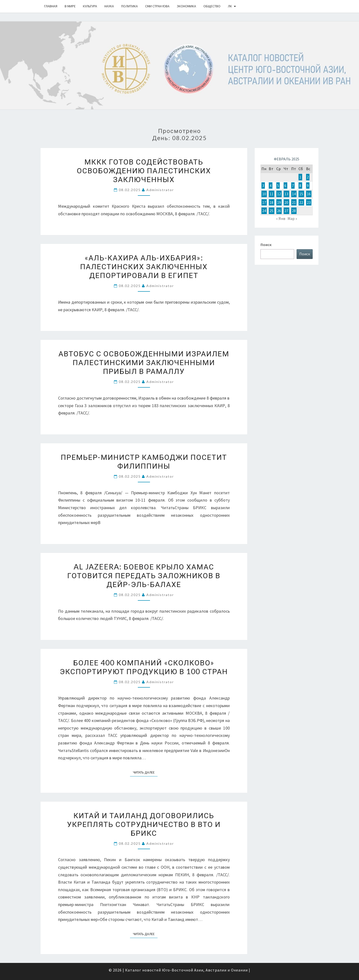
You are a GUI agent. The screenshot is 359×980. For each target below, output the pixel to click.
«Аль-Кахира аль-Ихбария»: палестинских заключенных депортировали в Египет (144, 266)
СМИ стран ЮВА (157, 6)
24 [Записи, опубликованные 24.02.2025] (264, 211)
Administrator (160, 190)
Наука (109, 6)
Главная (51, 6)
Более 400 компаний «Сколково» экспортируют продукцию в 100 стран (144, 667)
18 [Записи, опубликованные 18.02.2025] (271, 202)
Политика (130, 6)
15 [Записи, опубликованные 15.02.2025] (301, 194)
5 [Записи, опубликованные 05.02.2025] (278, 186)
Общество (212, 6)
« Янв (281, 218)
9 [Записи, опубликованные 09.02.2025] (308, 186)
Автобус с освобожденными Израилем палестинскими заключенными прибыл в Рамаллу (144, 362)
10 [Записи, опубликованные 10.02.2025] (264, 194)
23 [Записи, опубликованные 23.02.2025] (309, 202)
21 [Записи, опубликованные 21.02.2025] (294, 202)
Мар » (292, 218)
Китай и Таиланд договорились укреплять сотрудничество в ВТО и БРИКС (144, 824)
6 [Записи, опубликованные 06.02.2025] (285, 186)
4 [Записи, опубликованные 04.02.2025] (270, 186)
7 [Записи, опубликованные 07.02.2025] (293, 186)
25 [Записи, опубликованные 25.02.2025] (271, 211)
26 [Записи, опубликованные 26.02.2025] (279, 211)
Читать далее (145, 772)
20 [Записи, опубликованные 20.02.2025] (286, 202)
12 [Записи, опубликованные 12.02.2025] (279, 194)
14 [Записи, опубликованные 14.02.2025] (294, 194)
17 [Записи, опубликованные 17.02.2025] (264, 202)
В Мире (70, 6)
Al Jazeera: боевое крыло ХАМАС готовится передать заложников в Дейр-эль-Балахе (144, 575)
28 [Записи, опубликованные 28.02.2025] (294, 211)
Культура (90, 6)
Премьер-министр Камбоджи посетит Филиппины (144, 461)
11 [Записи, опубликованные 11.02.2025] (271, 194)
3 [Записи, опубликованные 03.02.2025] (263, 186)
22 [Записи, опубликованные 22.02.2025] (301, 202)
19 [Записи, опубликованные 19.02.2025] (279, 202)
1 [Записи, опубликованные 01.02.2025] (300, 177)
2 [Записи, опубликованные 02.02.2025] (308, 177)
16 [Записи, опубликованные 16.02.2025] (309, 194)
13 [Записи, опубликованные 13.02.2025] (286, 194)
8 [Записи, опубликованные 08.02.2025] (300, 186)
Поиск (266, 245)
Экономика (186, 6)
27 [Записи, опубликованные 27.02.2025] (286, 211)
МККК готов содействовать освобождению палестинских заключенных (144, 170)
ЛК (230, 6)
